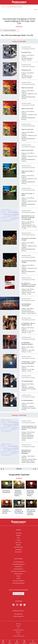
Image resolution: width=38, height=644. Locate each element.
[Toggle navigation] (17, 642)
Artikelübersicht (18, 567)
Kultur (18, 538)
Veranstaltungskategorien (18, 564)
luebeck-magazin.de (18, 616)
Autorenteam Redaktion (18, 581)
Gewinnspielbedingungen (18, 583)
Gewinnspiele (18, 550)
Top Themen (18, 533)
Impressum (18, 626)
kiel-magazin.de (18, 614)
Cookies (18, 624)
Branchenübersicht (18, 569)
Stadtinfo (18, 535)
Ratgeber (18, 545)
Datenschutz (18, 632)
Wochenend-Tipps (18, 547)
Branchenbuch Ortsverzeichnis (18, 571)
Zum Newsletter (18, 594)
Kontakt (18, 634)
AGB (18, 628)
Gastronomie (18, 542)
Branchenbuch (18, 552)
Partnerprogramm (18, 574)
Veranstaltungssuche (18, 562)
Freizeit (18, 540)
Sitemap (18, 576)
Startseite (3, 7)
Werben (18, 578)
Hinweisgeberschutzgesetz (18, 630)
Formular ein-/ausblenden (9, 30)
